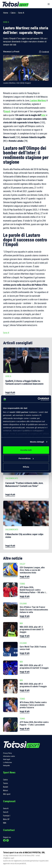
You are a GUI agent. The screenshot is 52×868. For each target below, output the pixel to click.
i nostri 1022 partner (18, 412)
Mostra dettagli (37, 442)
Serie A (21, 13)
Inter (43, 115)
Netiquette (6, 766)
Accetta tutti (26, 450)
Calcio (13, 13)
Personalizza (26, 458)
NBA (5, 823)
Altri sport (7, 794)
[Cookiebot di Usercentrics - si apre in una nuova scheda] (38, 399)
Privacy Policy (7, 753)
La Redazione (7, 762)
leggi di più (10, 392)
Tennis (6, 783)
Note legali (7, 759)
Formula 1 (7, 816)
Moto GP (6, 819)
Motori (6, 790)
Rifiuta (26, 467)
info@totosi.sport (9, 858)
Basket (6, 787)
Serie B (6, 812)
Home (6, 13)
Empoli (7, 111)
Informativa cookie (9, 756)
